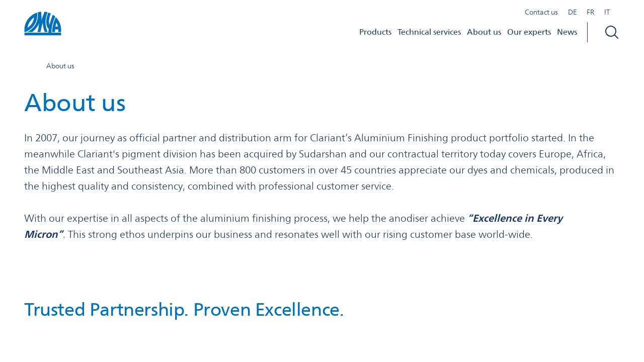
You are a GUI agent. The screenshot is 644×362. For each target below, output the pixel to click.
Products (375, 32)
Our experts (529, 32)
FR (590, 12)
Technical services (429, 32)
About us (484, 32)
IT (607, 12)
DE (572, 12)
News (567, 32)
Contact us (541, 12)
